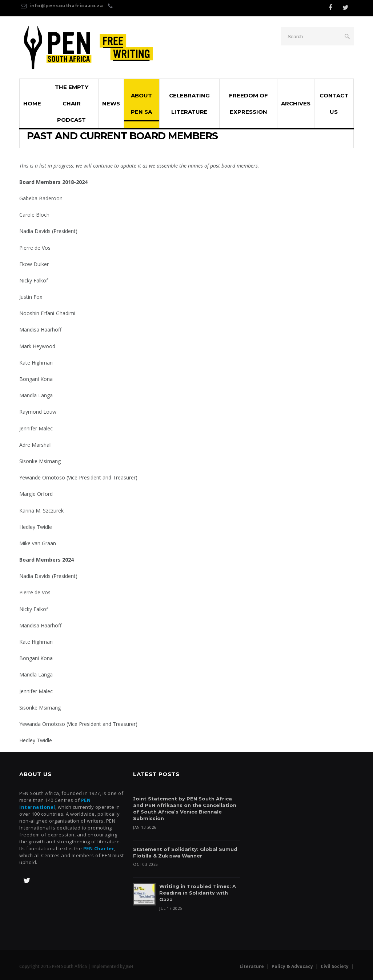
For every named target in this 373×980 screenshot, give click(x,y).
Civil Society (335, 966)
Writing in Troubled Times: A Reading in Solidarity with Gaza (198, 893)
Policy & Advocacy (292, 966)
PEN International (55, 804)
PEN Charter (99, 848)
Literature (252, 966)
